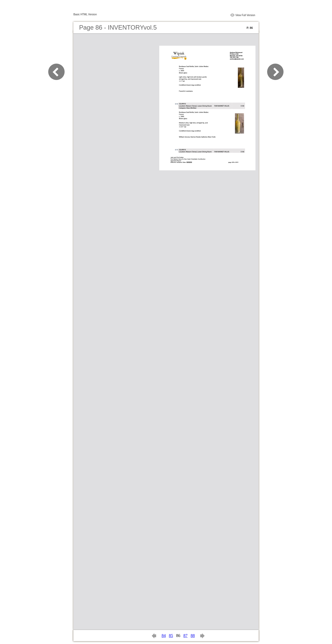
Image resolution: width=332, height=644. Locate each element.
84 (164, 636)
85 (171, 636)
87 (185, 636)
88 (193, 636)
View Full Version (245, 15)
